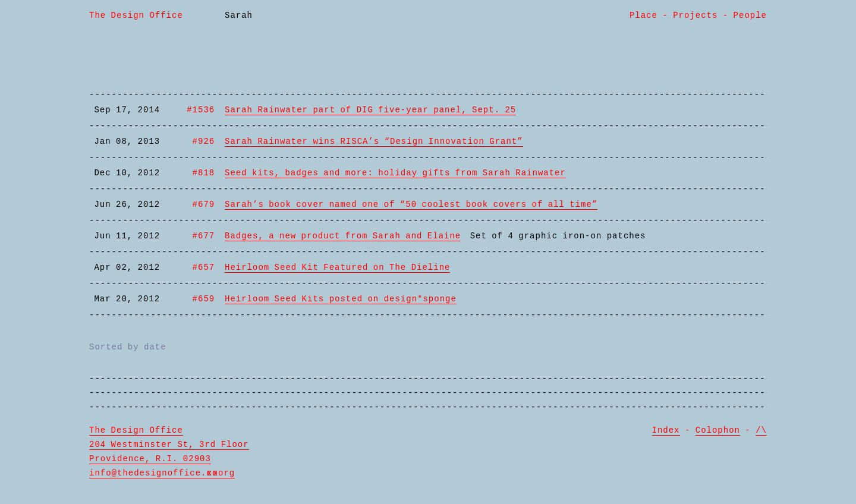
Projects (695, 15)
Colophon (718, 430)
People (750, 15)
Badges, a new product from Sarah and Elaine (343, 236)
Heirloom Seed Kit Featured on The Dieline (337, 267)
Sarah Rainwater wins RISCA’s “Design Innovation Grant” (374, 141)
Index (666, 430)
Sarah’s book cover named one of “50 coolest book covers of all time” (411, 204)
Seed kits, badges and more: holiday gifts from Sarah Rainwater (395, 173)
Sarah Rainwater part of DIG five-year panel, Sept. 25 (370, 110)
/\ (761, 430)
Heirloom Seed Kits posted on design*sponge (341, 299)
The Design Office (136, 15)
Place (643, 15)
